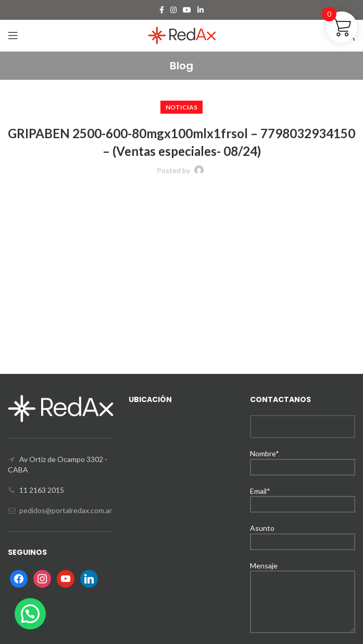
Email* (303, 497)
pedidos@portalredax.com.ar (66, 510)
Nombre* (303, 460)
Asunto (303, 534)
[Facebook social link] (162, 10)
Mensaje (303, 583)
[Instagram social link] (173, 10)
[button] (30, 614)
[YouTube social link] (187, 10)
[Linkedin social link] (201, 10)
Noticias (181, 107)
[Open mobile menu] (13, 35)
